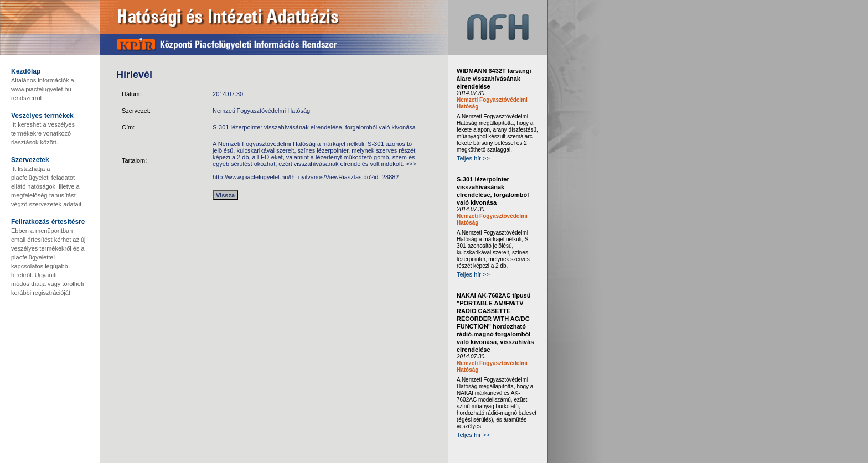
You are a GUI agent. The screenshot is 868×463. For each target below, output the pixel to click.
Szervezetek (30, 160)
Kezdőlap (26, 71)
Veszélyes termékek (42, 116)
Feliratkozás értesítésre (48, 222)
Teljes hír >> (473, 158)
